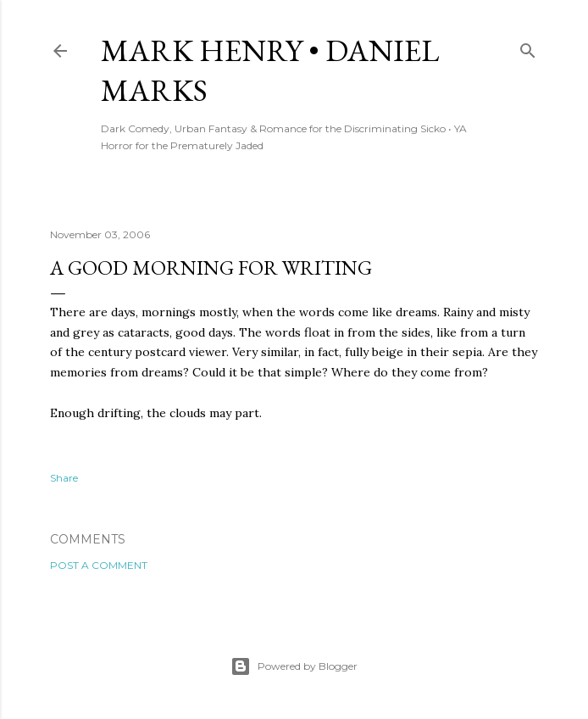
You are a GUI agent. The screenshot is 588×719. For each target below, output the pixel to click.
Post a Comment (99, 565)
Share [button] (64, 478)
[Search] (528, 47)
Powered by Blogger (294, 666)
